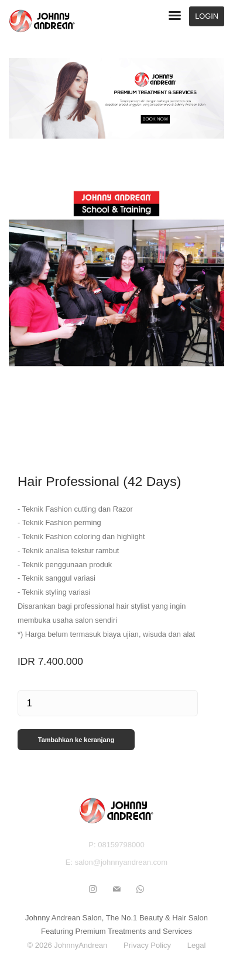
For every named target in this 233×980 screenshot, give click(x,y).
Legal (197, 945)
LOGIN (207, 16)
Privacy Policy (147, 945)
